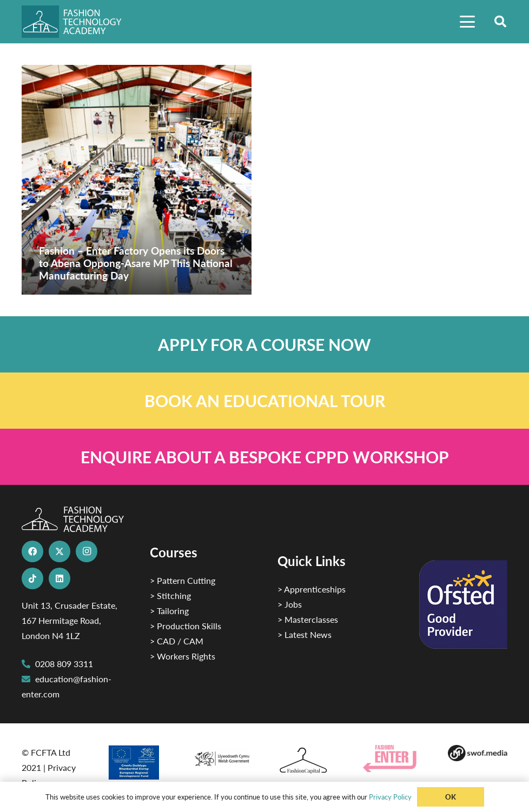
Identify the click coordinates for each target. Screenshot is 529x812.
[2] (137, 762)
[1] (222, 756)
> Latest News (305, 634)
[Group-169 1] (478, 753)
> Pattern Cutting (183, 580)
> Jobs (290, 604)
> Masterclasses (308, 619)
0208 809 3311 (64, 664)
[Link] (264, 344)
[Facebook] (32, 551)
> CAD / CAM (177, 641)
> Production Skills (186, 626)
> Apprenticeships (312, 589)
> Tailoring (169, 611)
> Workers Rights (183, 656)
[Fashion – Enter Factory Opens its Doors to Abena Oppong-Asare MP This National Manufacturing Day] (137, 180)
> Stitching (170, 595)
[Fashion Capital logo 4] (307, 761)
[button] (467, 22)
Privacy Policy (390, 797)
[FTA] (78, 22)
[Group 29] (393, 759)
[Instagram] (87, 551)
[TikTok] (32, 578)
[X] (59, 551)
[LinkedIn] (59, 578)
